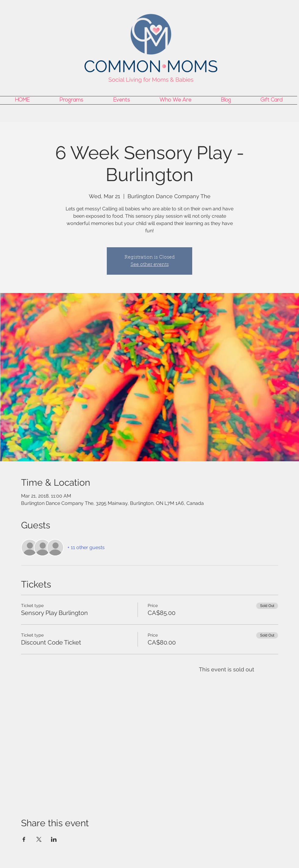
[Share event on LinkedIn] (54, 839)
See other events (150, 265)
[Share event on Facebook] (24, 839)
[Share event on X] (39, 839)
